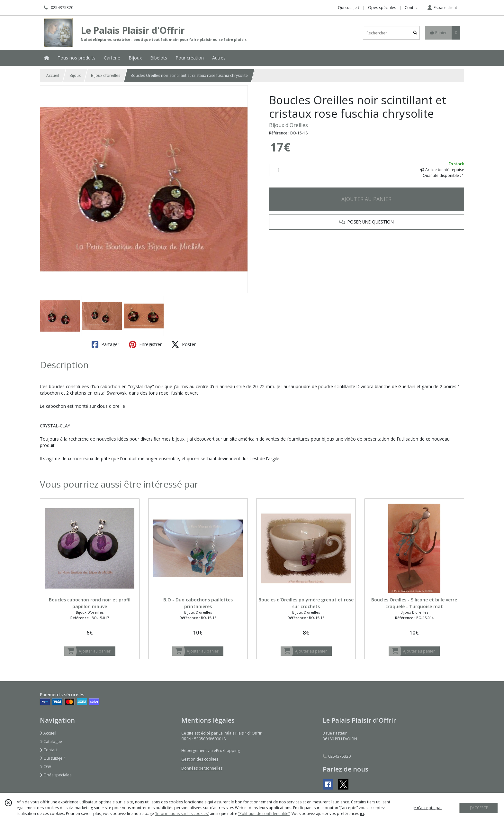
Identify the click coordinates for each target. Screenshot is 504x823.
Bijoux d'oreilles (106, 75)
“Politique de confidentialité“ (264, 814)
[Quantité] (281, 170)
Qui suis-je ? (52, 758)
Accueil (53, 75)
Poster (184, 344)
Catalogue (51, 741)
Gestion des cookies (200, 759)
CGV (45, 767)
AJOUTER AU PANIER (366, 199)
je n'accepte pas (428, 808)
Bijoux (75, 75)
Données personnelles (202, 768)
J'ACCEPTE (479, 808)
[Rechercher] (415, 33)
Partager (105, 344)
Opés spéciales (56, 775)
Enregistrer (145, 344)
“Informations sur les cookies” (182, 814)
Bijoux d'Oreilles (288, 125)
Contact (412, 8)
